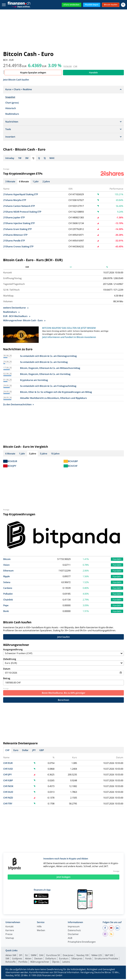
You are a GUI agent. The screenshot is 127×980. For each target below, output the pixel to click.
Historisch (11, 108)
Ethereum (8, 572)
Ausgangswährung (64, 653)
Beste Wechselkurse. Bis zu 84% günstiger (64, 694)
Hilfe (39, 928)
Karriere (10, 932)
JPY (34, 751)
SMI (7, 960)
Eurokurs (64, 960)
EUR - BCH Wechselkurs (17, 317)
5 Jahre (44, 455)
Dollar (25, 751)
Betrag (64, 682)
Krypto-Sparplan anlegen (33, 73)
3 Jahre (32, 455)
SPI (21, 956)
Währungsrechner (40, 963)
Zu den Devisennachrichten (18, 406)
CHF (7, 751)
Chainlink (8, 601)
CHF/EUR (8, 764)
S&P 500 (109, 956)
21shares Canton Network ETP (19, 206)
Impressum (74, 928)
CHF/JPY (7, 776)
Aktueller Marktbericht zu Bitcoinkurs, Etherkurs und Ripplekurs (53, 399)
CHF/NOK (8, 787)
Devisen (38, 960)
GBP (42, 751)
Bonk (6, 612)
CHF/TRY (8, 805)
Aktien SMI (11, 956)
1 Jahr (22, 455)
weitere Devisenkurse (16, 309)
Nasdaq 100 (83, 956)
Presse (9, 935)
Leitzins (66, 963)
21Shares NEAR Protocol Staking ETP (22, 212)
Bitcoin (7, 560)
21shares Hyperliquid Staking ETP (21, 194)
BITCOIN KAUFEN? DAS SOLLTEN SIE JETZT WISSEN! (69, 329)
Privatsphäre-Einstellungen (82, 943)
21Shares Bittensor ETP (15, 235)
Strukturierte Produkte (106, 960)
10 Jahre (55, 455)
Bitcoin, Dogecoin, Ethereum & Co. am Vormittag (45, 375)
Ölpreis (56, 963)
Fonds (88, 960)
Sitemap (10, 939)
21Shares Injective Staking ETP (19, 223)
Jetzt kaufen (64, 638)
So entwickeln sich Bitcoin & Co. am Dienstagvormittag (48, 357)
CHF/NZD (8, 799)
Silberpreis (77, 960)
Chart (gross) (12, 103)
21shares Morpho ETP (15, 200)
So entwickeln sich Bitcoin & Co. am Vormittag (44, 363)
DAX (41, 956)
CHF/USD (8, 770)
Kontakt (10, 928)
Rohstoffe (11, 963)
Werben (41, 932)
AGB (70, 939)
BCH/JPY (12, 467)
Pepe (6, 606)
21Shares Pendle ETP (14, 241)
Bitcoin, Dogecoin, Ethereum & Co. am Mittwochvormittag (50, 369)
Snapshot (10, 97)
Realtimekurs (12, 114)
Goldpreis (17, 960)
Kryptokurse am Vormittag (34, 381)
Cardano (8, 589)
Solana (7, 583)
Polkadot (8, 595)
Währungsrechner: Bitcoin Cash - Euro (24, 322)
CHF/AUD (8, 793)
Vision (6, 566)
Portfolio (23, 963)
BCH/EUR (12, 462)
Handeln (93, 73)
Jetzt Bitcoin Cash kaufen (16, 79)
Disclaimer (73, 935)
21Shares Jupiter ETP (14, 217)
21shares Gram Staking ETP (17, 229)
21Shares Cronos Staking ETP (18, 247)
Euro (16, 751)
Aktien (28, 960)
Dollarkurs (51, 960)
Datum (64, 672)
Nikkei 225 (97, 956)
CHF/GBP (8, 782)
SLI (26, 956)
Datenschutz (74, 932)
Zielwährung (64, 663)
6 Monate (10, 455)
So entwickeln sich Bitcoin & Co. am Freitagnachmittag (48, 387)
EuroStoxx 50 (53, 956)
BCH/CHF (73, 467)
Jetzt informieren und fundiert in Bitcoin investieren (69, 338)
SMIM (34, 956)
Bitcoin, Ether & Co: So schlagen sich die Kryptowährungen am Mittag (56, 393)
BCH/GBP (73, 462)
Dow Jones (68, 956)
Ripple (6, 577)
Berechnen (64, 701)
